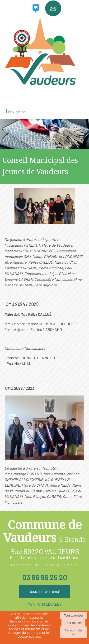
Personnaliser (73, 632)
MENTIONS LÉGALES (44, 604)
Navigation (17, 112)
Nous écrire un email (44, 591)
